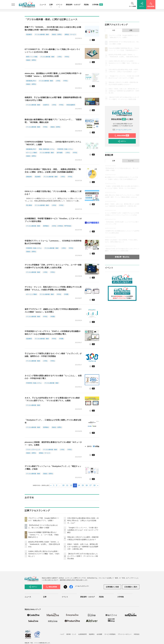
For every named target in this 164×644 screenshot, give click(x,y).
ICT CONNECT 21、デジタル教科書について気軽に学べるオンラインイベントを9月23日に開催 (52, 51)
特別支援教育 (71, 105)
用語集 (86, 5)
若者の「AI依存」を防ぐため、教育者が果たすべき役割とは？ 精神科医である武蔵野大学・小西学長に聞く (83, 547)
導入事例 (29, 205)
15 (83, 485)
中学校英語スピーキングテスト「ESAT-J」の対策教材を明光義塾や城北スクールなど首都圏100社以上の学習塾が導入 (53, 333)
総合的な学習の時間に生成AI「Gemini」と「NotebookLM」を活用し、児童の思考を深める (44, 544)
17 (90, 485)
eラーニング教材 (31, 153)
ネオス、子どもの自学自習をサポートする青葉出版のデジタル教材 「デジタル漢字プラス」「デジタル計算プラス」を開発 (52, 399)
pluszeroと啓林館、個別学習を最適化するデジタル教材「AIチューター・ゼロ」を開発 (53, 444)
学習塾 (66, 294)
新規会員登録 (122, 136)
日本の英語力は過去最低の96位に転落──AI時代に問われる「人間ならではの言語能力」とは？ (83, 520)
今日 (114, 30)
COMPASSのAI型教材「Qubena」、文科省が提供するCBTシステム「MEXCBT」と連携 (53, 143)
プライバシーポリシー (125, 634)
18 (94, 485)
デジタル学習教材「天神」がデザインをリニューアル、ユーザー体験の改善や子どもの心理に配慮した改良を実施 (53, 266)
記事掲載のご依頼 (112, 587)
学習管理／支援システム (65, 149)
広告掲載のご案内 (131, 587)
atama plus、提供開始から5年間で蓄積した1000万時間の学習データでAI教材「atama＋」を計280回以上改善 (53, 75)
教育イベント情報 (32, 57)
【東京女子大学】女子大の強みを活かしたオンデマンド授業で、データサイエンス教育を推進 (83, 556)
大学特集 (97, 5)
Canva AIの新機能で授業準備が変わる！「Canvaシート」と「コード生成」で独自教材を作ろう (43, 535)
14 (79, 485)
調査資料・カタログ (73, 5)
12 (71, 485)
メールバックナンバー (122, 130)
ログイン (122, 141)
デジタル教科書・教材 (42, 34)
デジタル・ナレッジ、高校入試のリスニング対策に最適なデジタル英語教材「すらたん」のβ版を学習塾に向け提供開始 (53, 288)
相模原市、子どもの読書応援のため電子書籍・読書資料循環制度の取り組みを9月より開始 (53, 99)
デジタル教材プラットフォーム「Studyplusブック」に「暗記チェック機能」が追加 (53, 468)
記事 (51, 5)
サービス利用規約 (110, 634)
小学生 (60, 57)
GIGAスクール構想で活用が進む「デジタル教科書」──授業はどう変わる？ (53, 193)
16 (87, 485)
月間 (131, 30)
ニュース (43, 5)
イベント (59, 5)
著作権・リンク (71, 634)
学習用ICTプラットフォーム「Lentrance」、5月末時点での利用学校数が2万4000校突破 (53, 242)
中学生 (67, 57)
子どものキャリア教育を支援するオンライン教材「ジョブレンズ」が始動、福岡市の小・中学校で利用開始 (53, 355)
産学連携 (60, 153)
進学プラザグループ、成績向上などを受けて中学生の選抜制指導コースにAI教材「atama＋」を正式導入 (53, 311)
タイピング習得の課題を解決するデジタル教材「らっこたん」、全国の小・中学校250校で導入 (53, 377)
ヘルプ (62, 634)
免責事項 (92, 634)
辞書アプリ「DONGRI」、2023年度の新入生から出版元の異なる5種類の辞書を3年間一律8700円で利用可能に (53, 28)
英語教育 (29, 34)
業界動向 (46, 226)
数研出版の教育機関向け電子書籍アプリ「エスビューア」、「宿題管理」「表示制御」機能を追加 (53, 121)
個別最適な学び (31, 81)
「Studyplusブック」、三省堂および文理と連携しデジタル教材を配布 (53, 421)
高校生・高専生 (57, 34)
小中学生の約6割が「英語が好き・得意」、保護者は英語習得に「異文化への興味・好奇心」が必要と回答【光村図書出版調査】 (53, 171)
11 (67, 485)
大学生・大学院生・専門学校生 (62, 226)
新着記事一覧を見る (122, 257)
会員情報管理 (82, 634)
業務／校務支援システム (47, 149)
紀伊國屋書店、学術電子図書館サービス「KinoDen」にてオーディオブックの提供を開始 (53, 220)
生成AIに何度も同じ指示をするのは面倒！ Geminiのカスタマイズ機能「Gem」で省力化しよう (44, 554)
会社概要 (99, 634)
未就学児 (46, 105)
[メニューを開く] (13, 5)
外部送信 (137, 634)
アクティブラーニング (33, 450)
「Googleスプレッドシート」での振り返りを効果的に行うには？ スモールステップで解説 (83, 530)
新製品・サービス (70, 34)
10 (63, 485)
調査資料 (29, 177)
